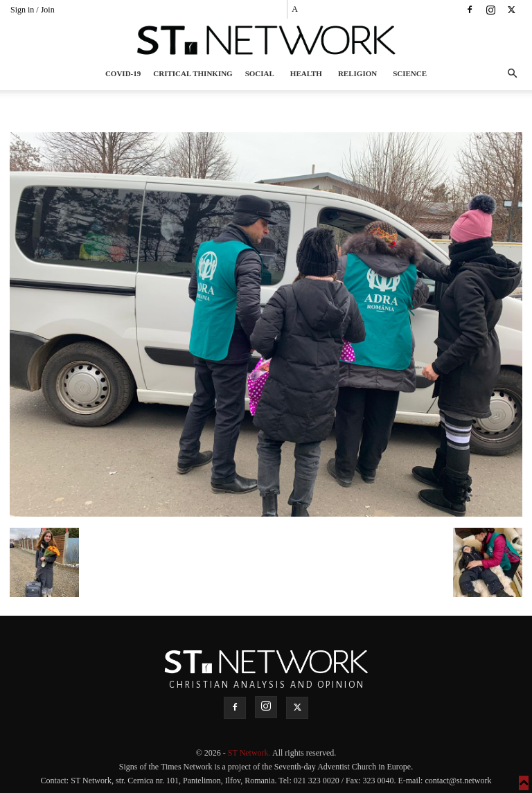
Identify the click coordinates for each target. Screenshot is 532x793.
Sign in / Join (33, 10)
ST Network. (250, 753)
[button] (512, 74)
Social (260, 73)
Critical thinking (193, 73)
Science (410, 73)
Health (306, 73)
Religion (357, 73)
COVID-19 (123, 73)
